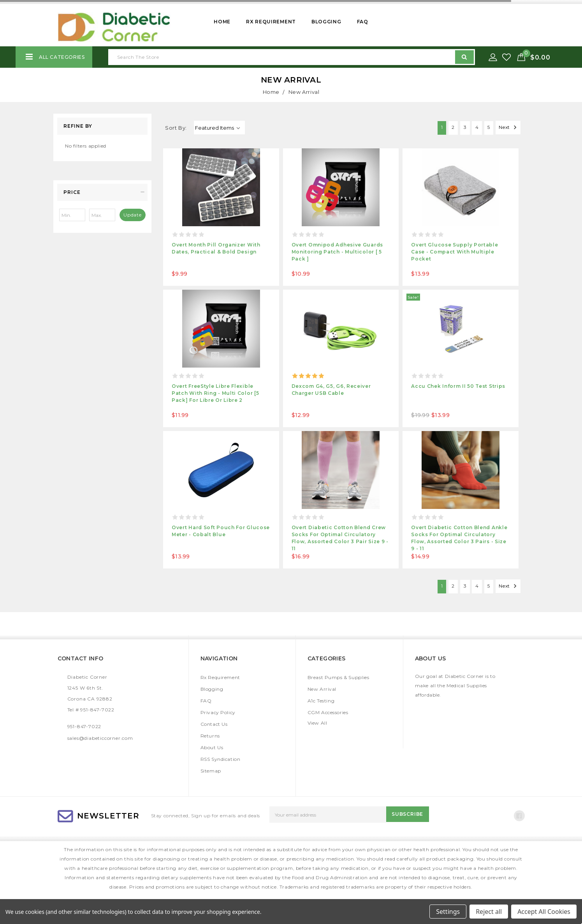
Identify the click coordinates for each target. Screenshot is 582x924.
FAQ (363, 22)
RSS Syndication (221, 759)
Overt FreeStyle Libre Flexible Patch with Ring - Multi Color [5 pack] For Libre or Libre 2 (215, 393)
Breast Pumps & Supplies (338, 677)
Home (222, 22)
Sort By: (176, 128)
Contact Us (214, 724)
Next (506, 127)
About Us (212, 747)
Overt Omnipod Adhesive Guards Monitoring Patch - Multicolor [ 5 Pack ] (337, 252)
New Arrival (322, 689)
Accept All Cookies (544, 912)
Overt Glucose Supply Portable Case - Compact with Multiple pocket (455, 252)
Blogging (326, 22)
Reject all (489, 912)
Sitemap (211, 771)
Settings (448, 912)
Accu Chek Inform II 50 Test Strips (458, 386)
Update (133, 215)
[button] (102, 192)
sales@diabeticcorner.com (100, 738)
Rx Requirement (271, 22)
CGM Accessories (328, 712)
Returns (210, 736)
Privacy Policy (218, 712)
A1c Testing (321, 701)
